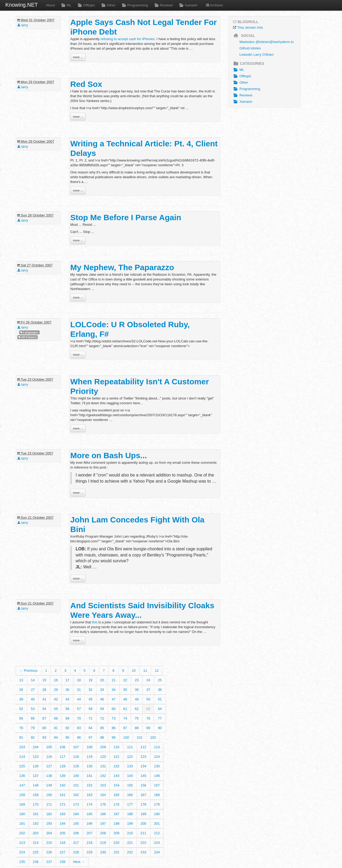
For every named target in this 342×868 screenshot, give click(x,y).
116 (49, 757)
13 (21, 680)
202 (22, 833)
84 (90, 728)
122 (130, 757)
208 (103, 833)
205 (63, 833)
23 (137, 680)
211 (143, 833)
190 (157, 814)
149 (49, 785)
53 (33, 709)
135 (157, 766)
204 (49, 833)
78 (21, 728)
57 (79, 709)
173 (76, 804)
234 (157, 852)
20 (102, 680)
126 (36, 766)
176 (116, 804)
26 (21, 690)
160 (49, 795)
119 (90, 757)
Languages (29, 332)
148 (36, 785)
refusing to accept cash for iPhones (128, 39)
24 (148, 680)
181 (36, 814)
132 (116, 766)
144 (130, 776)
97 (90, 737)
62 (137, 709)
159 (36, 795)
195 (76, 824)
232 (130, 852)
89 (148, 728)
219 (103, 843)
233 (143, 852)
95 (67, 737)
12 (157, 671)
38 (160, 690)
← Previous (29, 671)
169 (22, 804)
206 (76, 833)
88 (137, 728)
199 (130, 824)
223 (157, 843)
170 (36, 804)
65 (21, 718)
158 (22, 795)
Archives (214, 5)
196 (90, 824)
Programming (134, 5)
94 (56, 737)
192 (36, 824)
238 (63, 862)
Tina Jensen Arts (250, 27)
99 (113, 737)
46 (102, 699)
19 (90, 680)
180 (22, 814)
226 (49, 852)
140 (76, 776)
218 (90, 843)
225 (36, 852)
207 (90, 833)
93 (44, 737)
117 (63, 757)
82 (67, 728)
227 (63, 852)
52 (21, 709)
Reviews (163, 5)
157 (157, 785)
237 (49, 862)
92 (33, 737)
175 (103, 804)
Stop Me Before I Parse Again (126, 217)
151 (76, 785)
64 (160, 709)
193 (49, 824)
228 (76, 852)
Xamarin (188, 5)
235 (22, 862)
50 (148, 699)
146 (157, 776)
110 (116, 747)
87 (125, 728)
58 (90, 709)
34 (113, 690)
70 (79, 718)
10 (134, 671)
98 (102, 737)
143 (116, 776)
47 (113, 699)
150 (63, 785)
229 (90, 852)
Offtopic (86, 5)
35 (125, 690)
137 (36, 776)
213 (22, 843)
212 (157, 833)
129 (76, 766)
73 (113, 718)
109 (103, 747)
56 (67, 709)
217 (76, 843)
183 (63, 814)
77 (160, 718)
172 (63, 804)
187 (116, 814)
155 (130, 785)
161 (63, 795)
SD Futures (28, 337)
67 (44, 718)
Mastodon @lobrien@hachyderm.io (267, 42)
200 (143, 824)
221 (130, 843)
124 (157, 757)
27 (33, 690)
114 (22, 757)
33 (102, 690)
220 (116, 843)
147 (22, 785)
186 (103, 814)
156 (143, 785)
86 (113, 728)
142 (103, 776)
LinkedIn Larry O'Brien (257, 55)
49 (137, 699)
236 (36, 862)
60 (113, 709)
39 (21, 699)
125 (22, 766)
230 (103, 852)
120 (103, 757)
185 (90, 814)
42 (56, 699)
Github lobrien (250, 48)
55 (56, 709)
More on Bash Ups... (109, 455)
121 (116, 757)
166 (130, 795)
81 (56, 728)
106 (63, 747)
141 (90, 776)
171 (49, 804)
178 (143, 804)
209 (116, 833)
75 (137, 718)
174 (90, 804)
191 (22, 824)
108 (90, 747)
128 (63, 766)
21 (113, 680)
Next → (79, 862)
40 (33, 699)
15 (44, 680)
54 (44, 709)
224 (22, 852)
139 (63, 776)
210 (130, 833)
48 (125, 699)
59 (102, 709)
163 (90, 795)
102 (153, 737)
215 (49, 843)
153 (103, 785)
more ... (78, 57)
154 (116, 785)
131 (103, 766)
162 (76, 795)
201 (157, 824)
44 (79, 699)
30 (67, 690)
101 (140, 737)
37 (148, 690)
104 (36, 747)
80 (44, 728)
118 (76, 757)
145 (143, 776)
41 (44, 699)
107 (76, 747)
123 (143, 757)
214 (36, 843)
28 (44, 690)
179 (157, 804)
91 (21, 737)
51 (160, 699)
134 (143, 766)
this (95, 622)
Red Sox (86, 84)
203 (36, 833)
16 (56, 680)
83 (79, 728)
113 (157, 747)
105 (49, 747)
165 (116, 795)
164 (103, 795)
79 (33, 728)
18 (79, 680)
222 (143, 843)
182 (49, 814)
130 (90, 766)
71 (90, 718)
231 (116, 852)
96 (79, 737)
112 (143, 747)
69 (67, 718)
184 (76, 814)
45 (90, 699)
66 (33, 718)
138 (49, 776)
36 (137, 690)
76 (148, 718)
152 (90, 785)
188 (130, 814)
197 (103, 824)
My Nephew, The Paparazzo (122, 267)
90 (160, 728)
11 (145, 671)
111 (130, 747)
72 (102, 718)
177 (130, 804)
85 (102, 728)
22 (125, 680)
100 (126, 737)
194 (63, 824)
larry (23, 25)
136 (22, 776)
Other (108, 5)
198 (116, 824)
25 (160, 680)
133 (130, 766)
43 (67, 699)
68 (56, 718)
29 (56, 690)
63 (148, 709)
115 (36, 757)
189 (143, 814)
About (50, 5)
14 (33, 680)
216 (63, 843)
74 (125, 718)
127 (49, 766)
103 (22, 747)
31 (79, 690)
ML (66, 5)
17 (67, 680)
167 (143, 795)
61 (125, 709)
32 (90, 690)
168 (157, 795)
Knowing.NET (22, 5)
